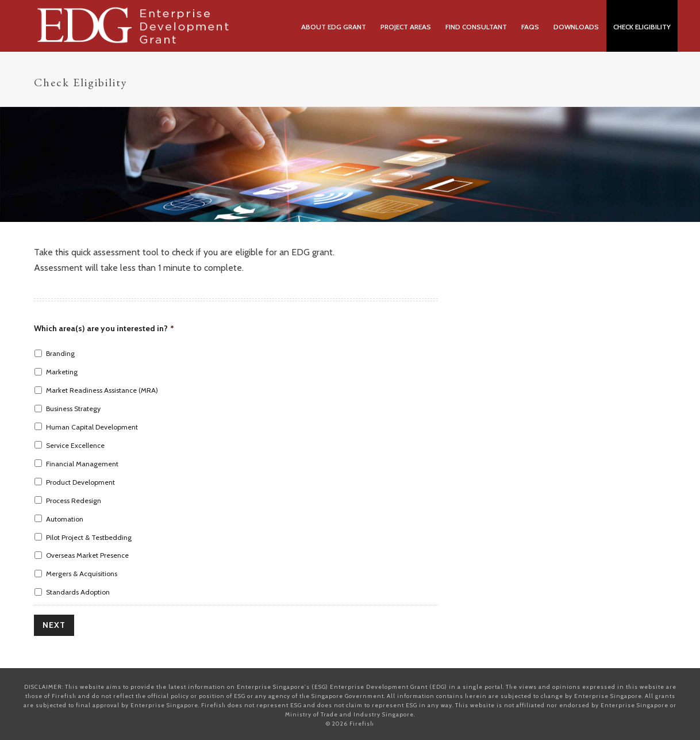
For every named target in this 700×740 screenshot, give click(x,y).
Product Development (80, 482)
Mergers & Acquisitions (82, 574)
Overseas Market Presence (87, 555)
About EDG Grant (334, 27)
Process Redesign (74, 501)
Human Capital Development (92, 427)
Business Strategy (73, 409)
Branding (60, 353)
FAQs (530, 27)
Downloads (576, 27)
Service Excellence (75, 445)
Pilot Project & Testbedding (89, 537)
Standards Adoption (78, 592)
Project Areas (406, 27)
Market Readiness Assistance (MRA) (102, 390)
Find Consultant (476, 27)
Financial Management (82, 464)
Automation (65, 519)
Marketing (62, 372)
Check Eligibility (642, 27)
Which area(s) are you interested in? (104, 328)
